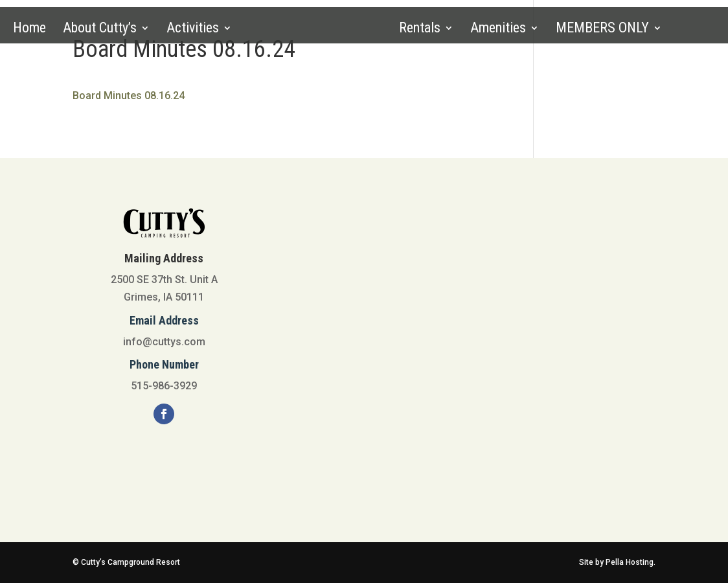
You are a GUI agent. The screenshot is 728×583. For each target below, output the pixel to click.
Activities (193, 29)
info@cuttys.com (164, 342)
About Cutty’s (100, 29)
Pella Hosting (630, 562)
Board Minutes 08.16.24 (129, 96)
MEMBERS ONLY (602, 29)
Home (29, 29)
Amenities (498, 29)
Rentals (420, 29)
